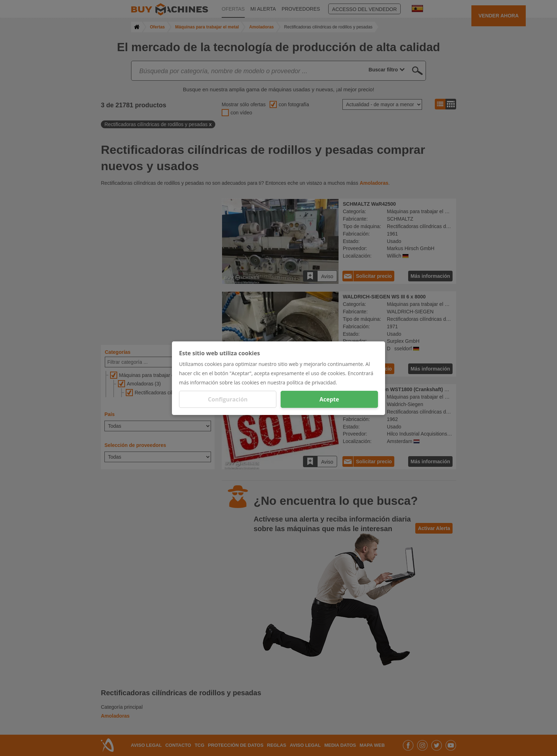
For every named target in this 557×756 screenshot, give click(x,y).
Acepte (329, 399)
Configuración (228, 399)
